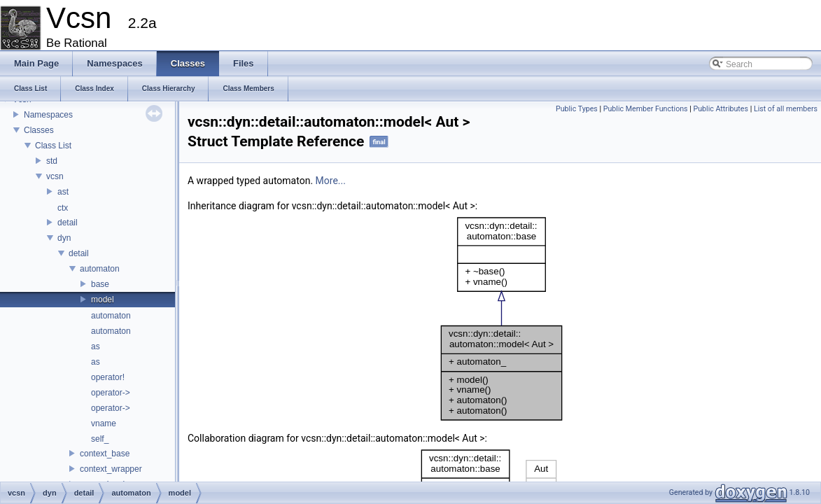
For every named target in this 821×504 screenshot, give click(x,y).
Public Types (577, 109)
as (96, 346)
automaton (100, 269)
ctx (63, 208)
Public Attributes (721, 109)
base (100, 284)
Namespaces (48, 115)
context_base (105, 454)
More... (331, 181)
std (52, 161)
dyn (64, 238)
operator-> (111, 393)
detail (68, 223)
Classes (39, 130)
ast (63, 192)
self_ (100, 439)
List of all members (786, 109)
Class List (53, 146)
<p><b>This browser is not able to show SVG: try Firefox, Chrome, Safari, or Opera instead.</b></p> (501, 319)
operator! (108, 377)
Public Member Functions (646, 109)
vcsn (55, 176)
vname (104, 423)
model (103, 300)
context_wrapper (111, 469)
